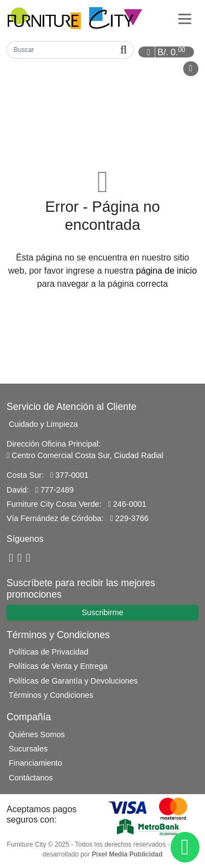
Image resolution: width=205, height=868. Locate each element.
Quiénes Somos (37, 734)
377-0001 (69, 475)
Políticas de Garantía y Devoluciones (73, 681)
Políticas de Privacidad (49, 652)
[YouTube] (20, 558)
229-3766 (130, 518)
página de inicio (166, 271)
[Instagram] (28, 558)
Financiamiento (36, 763)
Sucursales (28, 749)
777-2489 (55, 490)
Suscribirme (103, 612)
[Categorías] (185, 18)
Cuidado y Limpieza (43, 424)
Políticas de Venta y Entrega (58, 666)
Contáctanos (31, 778)
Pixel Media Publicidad (127, 854)
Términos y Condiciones (51, 695)
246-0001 (127, 504)
